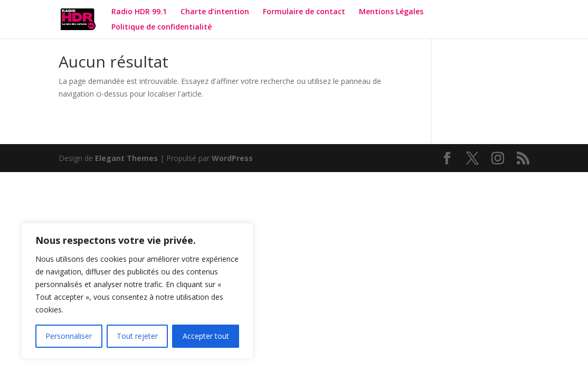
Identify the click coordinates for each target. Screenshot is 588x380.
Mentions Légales (391, 12)
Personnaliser (69, 336)
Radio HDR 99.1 (139, 12)
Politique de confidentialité (163, 27)
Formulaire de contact (304, 12)
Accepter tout (206, 336)
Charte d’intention (215, 12)
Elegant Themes (126, 158)
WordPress (232, 158)
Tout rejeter (137, 336)
